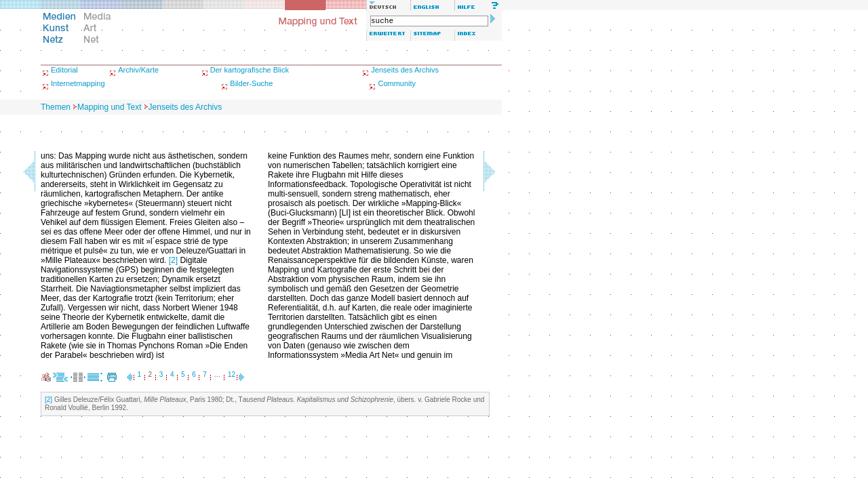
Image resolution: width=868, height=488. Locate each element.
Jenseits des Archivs (405, 70)
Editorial (64, 70)
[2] (173, 260)
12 (232, 374)
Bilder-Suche (251, 83)
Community (397, 83)
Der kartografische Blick (250, 70)
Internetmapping (78, 83)
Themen (56, 107)
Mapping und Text (110, 107)
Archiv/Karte (138, 70)
